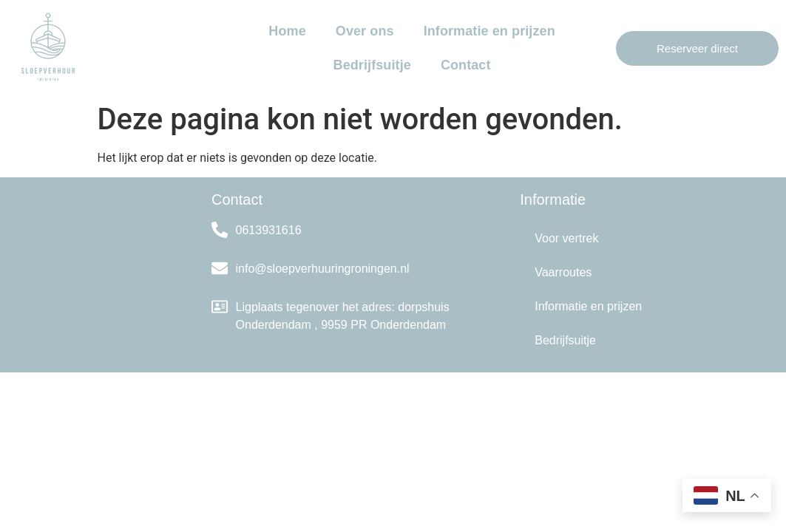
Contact (466, 65)
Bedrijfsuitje (372, 65)
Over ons (365, 31)
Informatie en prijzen (489, 31)
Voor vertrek (566, 238)
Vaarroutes (563, 272)
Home (287, 31)
